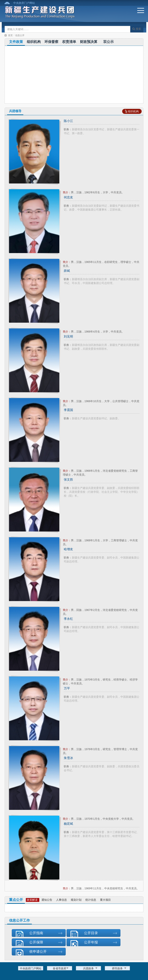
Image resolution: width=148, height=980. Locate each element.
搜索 (137, 29)
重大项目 (105, 900)
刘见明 (68, 336)
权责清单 (69, 42)
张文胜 (68, 480)
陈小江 (68, 121)
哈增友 (68, 549)
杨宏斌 (68, 824)
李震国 (68, 410)
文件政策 (16, 42)
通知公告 (47, 900)
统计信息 (91, 900)
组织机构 (34, 42)
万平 (67, 688)
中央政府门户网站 (24, 3)
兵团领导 (15, 111)
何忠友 (68, 197)
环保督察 (51, 42)
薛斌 (67, 271)
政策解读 (32, 900)
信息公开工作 (19, 920)
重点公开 (16, 900)
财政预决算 (89, 42)
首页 (10, 35)
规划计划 (76, 900)
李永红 (68, 619)
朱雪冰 (68, 758)
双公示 (108, 42)
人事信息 (61, 900)
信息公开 (20, 35)
